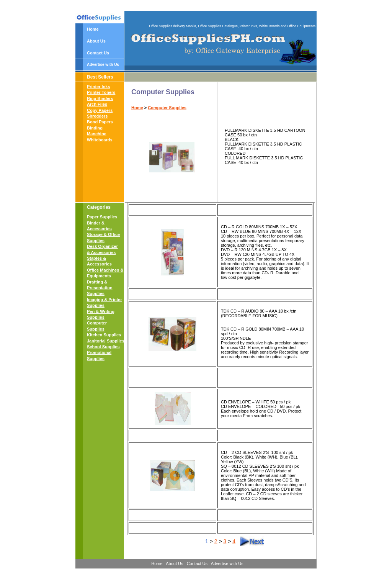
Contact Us (98, 53)
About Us (96, 41)
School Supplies (103, 347)
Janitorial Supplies (106, 341)
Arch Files (97, 104)
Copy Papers (100, 110)
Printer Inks (99, 87)
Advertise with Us (103, 65)
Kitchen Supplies (104, 335)
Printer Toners (101, 92)
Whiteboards (100, 140)
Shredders (97, 116)
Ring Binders (100, 98)
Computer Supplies (167, 108)
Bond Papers (100, 122)
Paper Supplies (102, 217)
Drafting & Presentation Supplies (100, 288)
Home (93, 29)
